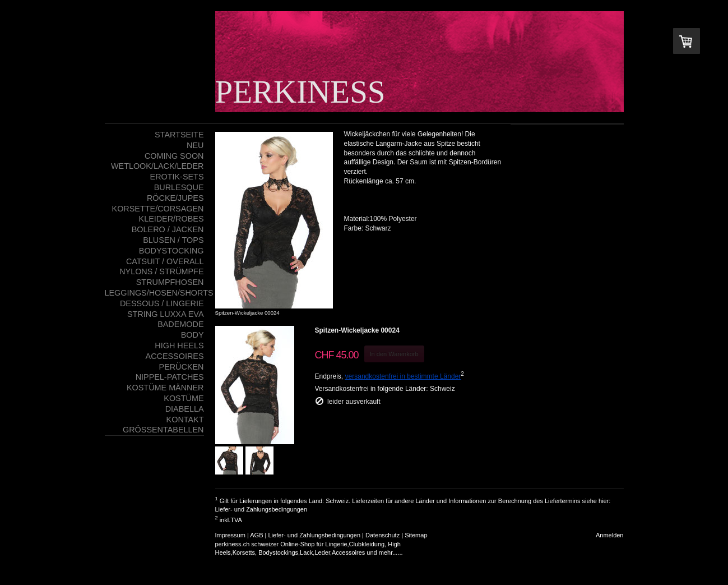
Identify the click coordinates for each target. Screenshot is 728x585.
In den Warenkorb (394, 354)
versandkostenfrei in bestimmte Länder (403, 376)
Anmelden (610, 535)
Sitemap (416, 535)
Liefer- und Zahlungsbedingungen (261, 509)
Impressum (230, 535)
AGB (256, 535)
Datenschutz (382, 535)
